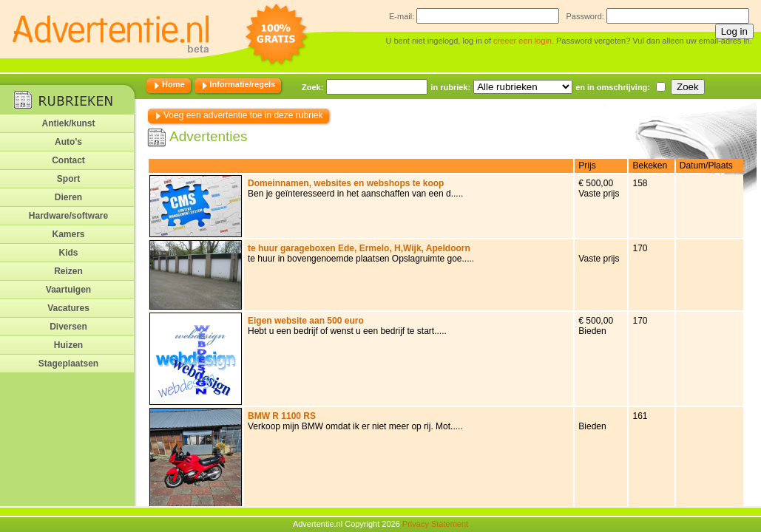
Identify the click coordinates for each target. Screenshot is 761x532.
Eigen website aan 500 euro (306, 321)
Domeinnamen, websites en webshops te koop (346, 183)
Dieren (68, 197)
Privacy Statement (435, 524)
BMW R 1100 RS (282, 416)
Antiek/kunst (68, 123)
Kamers (68, 234)
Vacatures (68, 308)
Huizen (68, 345)
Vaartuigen (68, 290)
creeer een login (522, 41)
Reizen (68, 271)
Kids (68, 253)
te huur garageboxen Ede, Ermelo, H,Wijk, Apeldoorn (359, 248)
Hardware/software (68, 216)
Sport (68, 179)
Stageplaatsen (68, 364)
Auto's (68, 142)
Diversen (68, 327)
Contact (68, 160)
